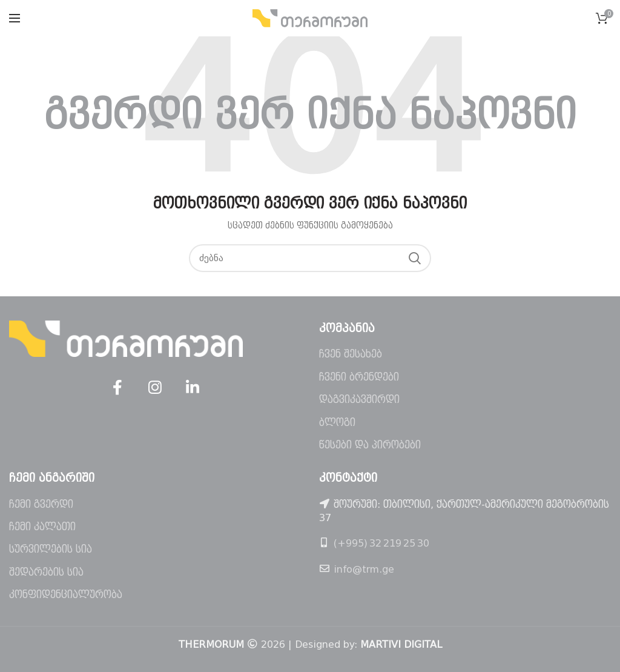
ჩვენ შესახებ (351, 354)
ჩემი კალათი (42, 527)
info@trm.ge (364, 569)
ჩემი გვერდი (41, 504)
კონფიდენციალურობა (66, 595)
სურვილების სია (51, 549)
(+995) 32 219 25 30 (381, 543)
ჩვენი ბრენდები (359, 377)
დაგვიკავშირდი (359, 400)
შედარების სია (46, 572)
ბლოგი (337, 423)
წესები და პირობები (370, 445)
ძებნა (415, 258)
